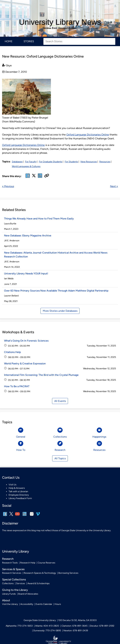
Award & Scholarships (39, 583)
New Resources (89, 162)
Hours (58, 604)
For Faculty (31, 162)
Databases (17, 162)
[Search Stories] (79, 41)
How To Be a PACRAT (17, 386)
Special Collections (14, 579)
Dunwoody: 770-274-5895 (47, 631)
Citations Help (13, 352)
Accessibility (27, 604)
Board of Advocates (28, 594)
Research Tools (10, 563)
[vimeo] (38, 515)
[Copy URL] (47, 176)
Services (21, 583)
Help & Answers (17, 488)
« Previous (8, 186)
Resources (105, 162)
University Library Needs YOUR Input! (26, 273)
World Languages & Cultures (26, 166)
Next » (114, 186)
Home (9, 41)
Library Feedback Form (20, 498)
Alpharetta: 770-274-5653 (19, 626)
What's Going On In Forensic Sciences (26, 341)
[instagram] (32, 516)
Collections (8, 583)
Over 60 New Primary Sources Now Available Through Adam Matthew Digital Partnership (56, 291)
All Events (60, 401)
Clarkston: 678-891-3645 (74, 626)
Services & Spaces (13, 569)
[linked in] (40, 178)
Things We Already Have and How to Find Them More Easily (39, 219)
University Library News (60, 22)
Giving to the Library (15, 590)
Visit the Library (10, 604)
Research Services (12, 573)
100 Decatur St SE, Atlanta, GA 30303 (77, 620)
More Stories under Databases (60, 311)
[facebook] (28, 178)
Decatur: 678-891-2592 (102, 626)
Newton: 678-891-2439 (76, 631)
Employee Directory (19, 495)
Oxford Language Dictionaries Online (88, 135)
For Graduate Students (51, 162)
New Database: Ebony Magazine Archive (28, 236)
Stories (29, 41)
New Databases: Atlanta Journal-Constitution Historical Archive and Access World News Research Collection (56, 255)
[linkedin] (25, 516)
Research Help (28, 563)
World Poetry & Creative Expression (25, 363)
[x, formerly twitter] (34, 177)
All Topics (60, 458)
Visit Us (13, 485)
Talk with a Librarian (18, 491)
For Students (71, 162)
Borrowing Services (68, 573)
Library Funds (9, 594)
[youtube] (17, 516)
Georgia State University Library (60, 28)
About (6, 600)
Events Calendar (44, 604)
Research (8, 559)
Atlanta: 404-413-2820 (47, 626)
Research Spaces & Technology (40, 573)
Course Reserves (47, 563)
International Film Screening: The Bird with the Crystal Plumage (41, 375)
